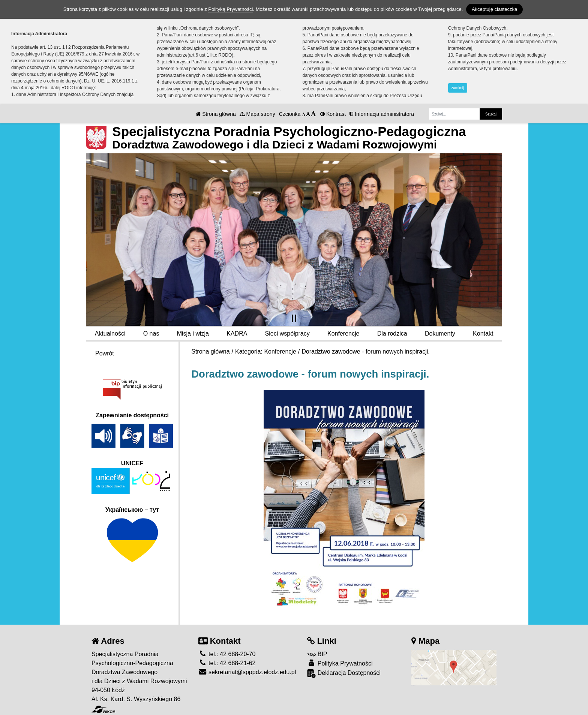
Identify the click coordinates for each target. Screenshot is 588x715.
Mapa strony (257, 114)
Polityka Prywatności (340, 663)
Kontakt (483, 334)
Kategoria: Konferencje (266, 352)
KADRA (237, 334)
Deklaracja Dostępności (344, 674)
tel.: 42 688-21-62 (227, 663)
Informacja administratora (382, 114)
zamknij (457, 88)
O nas (151, 334)
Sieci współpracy (287, 334)
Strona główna (216, 114)
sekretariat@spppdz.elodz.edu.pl (247, 672)
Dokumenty (440, 334)
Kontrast (333, 114)
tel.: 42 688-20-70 (227, 654)
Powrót (105, 353)
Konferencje (343, 334)
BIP (317, 654)
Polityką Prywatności (230, 9)
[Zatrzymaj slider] (294, 318)
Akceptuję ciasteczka (494, 9)
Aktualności (110, 334)
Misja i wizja (193, 334)
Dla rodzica (392, 334)
